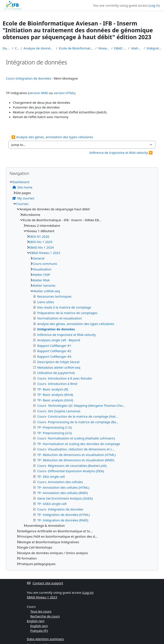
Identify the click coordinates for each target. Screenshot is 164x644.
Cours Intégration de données (29, 78)
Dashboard (6, 48)
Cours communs (45, 264)
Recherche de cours (45, 616)
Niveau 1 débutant (104, 48)
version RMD (39, 93)
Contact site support (45, 583)
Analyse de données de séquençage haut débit (39, 48)
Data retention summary (45, 639)
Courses (17, 48)
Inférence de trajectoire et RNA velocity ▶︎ (121, 153)
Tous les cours (41, 611)
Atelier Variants (44, 285)
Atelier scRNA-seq (137, 48)
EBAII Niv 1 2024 (41, 247)
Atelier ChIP (41, 275)
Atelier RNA (41, 280)
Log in (154, 5)
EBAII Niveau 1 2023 (120, 48)
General (38, 258)
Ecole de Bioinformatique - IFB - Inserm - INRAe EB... (76, 48)
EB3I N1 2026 (39, 236)
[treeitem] (82, 373)
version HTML (64, 93)
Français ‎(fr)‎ (39, 631)
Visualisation (42, 269)
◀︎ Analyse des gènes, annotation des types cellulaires (52, 137)
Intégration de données (154, 48)
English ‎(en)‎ (36, 621)
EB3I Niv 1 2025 (41, 242)
